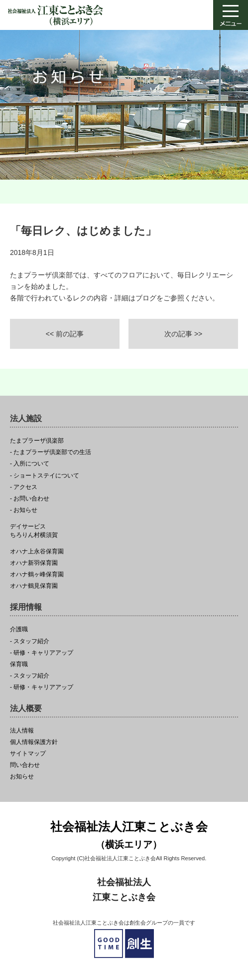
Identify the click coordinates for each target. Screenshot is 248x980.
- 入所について (30, 464)
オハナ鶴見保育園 (34, 586)
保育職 (19, 664)
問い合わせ (25, 765)
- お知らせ (24, 510)
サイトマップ (28, 754)
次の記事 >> (183, 334)
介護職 (19, 629)
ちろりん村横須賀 (124, 531)
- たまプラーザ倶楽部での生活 (51, 452)
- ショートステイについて (45, 476)
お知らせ (22, 777)
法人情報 (22, 731)
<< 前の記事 (65, 334)
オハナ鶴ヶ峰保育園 (37, 575)
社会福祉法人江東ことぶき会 (129, 836)
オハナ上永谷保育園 (37, 552)
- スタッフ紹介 (30, 641)
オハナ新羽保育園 (34, 563)
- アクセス (24, 487)
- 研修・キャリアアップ (42, 653)
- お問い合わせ (30, 499)
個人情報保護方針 (34, 742)
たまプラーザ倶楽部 (37, 441)
